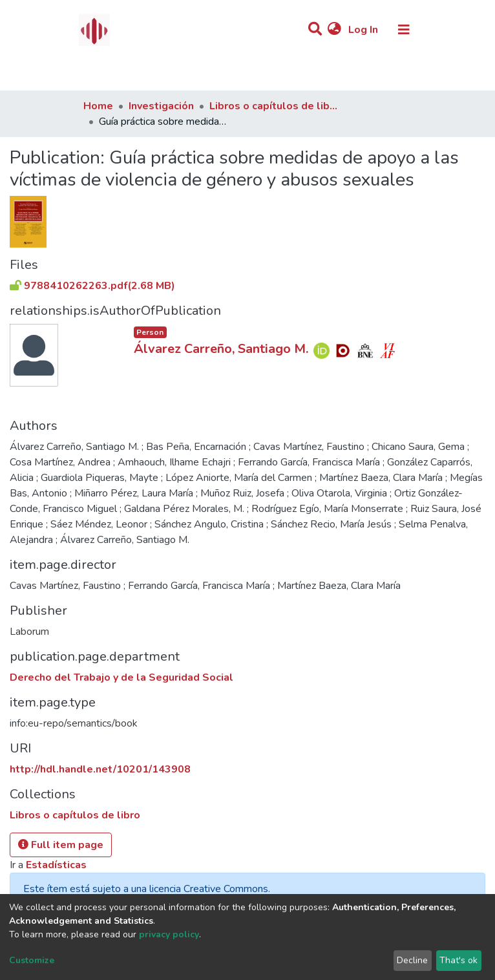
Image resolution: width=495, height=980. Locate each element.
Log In (364, 30)
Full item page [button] (61, 845)
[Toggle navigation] (404, 30)
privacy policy (169, 934)
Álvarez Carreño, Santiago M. (221, 349)
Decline (412, 960)
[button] (334, 30)
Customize (32, 960)
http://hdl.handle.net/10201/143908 (100, 769)
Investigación (161, 106)
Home (98, 106)
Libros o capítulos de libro (274, 106)
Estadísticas (56, 865)
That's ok (458, 960)
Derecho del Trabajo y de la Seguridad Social (121, 677)
